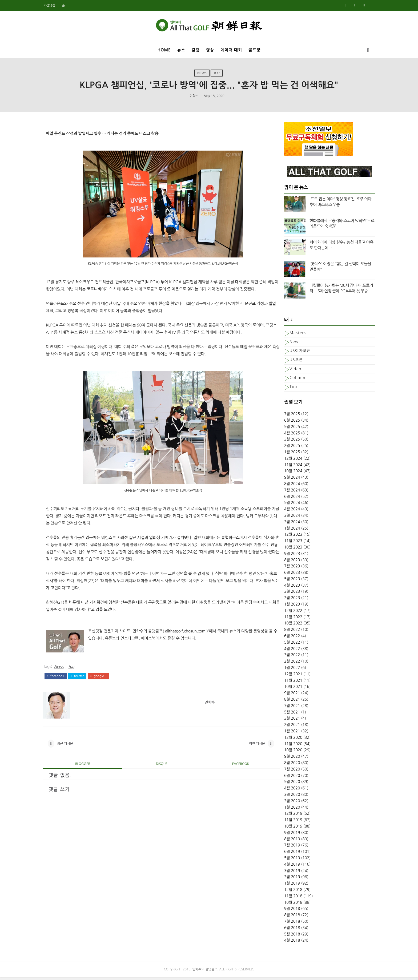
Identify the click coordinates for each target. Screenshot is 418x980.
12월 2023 (283, 537)
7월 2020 (282, 772)
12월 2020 (283, 740)
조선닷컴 (59, 5)
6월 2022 (282, 639)
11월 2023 (283, 543)
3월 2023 (282, 594)
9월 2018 (282, 911)
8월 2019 (282, 841)
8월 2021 (282, 702)
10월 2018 (283, 905)
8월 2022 (282, 632)
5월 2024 (282, 505)
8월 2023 (282, 562)
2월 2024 (282, 524)
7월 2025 (282, 417)
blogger (88, 782)
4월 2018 (282, 943)
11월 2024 (283, 467)
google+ (108, 692)
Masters (288, 335)
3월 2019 (282, 873)
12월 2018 (283, 892)
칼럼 (196, 49)
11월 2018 (283, 898)
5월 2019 (282, 861)
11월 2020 (283, 746)
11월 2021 (283, 683)
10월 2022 (283, 626)
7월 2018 (282, 924)
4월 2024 (282, 512)
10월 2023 (283, 550)
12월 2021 (283, 677)
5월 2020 (282, 784)
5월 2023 (282, 582)
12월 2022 (283, 613)
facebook (65, 692)
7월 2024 (282, 493)
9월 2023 (282, 556)
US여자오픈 (290, 353)
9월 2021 (282, 696)
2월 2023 (282, 600)
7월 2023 (282, 569)
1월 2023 (282, 607)
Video (286, 371)
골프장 (254, 49)
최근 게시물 (75, 761)
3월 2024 (282, 518)
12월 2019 (283, 816)
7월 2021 (282, 708)
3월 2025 (282, 442)
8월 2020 (282, 765)
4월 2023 (282, 588)
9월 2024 (282, 480)
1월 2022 (282, 670)
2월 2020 (282, 804)
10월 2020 (283, 753)
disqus (158, 782)
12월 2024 (283, 461)
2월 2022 (282, 664)
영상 (210, 49)
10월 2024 (283, 474)
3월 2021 (282, 721)
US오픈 (286, 362)
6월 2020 (282, 778)
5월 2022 (282, 645)
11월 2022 (283, 619)
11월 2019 (283, 822)
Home (164, 49)
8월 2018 (282, 918)
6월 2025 (282, 423)
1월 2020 (282, 810)
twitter (87, 692)
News (202, 74)
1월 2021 (282, 734)
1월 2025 (282, 455)
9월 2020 (282, 759)
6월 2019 (282, 854)
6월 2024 (282, 499)
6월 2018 (282, 930)
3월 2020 (282, 797)
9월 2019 (282, 835)
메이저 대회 (231, 49)
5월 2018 (282, 937)
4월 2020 (282, 791)
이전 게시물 (240, 761)
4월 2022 (282, 651)
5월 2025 (282, 429)
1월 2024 (282, 531)
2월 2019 (282, 880)
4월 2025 (282, 435)
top (217, 74)
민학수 (194, 98)
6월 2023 (282, 575)
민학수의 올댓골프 (205, 973)
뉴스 (181, 49)
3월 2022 (282, 658)
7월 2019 (282, 848)
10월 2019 (283, 829)
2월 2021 (282, 727)
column (288, 380)
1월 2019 (282, 886)
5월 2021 (282, 715)
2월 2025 (282, 448)
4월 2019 (282, 867)
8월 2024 (282, 486)
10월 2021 (283, 689)
